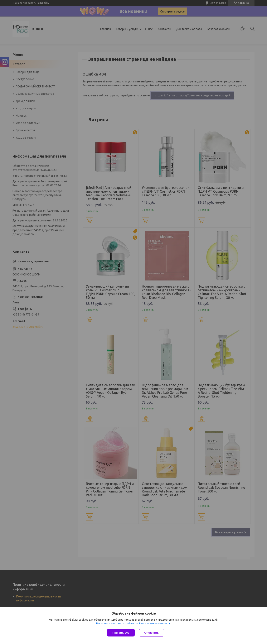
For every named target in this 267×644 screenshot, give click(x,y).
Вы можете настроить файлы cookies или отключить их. (132, 623)
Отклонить (152, 633)
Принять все (121, 633)
